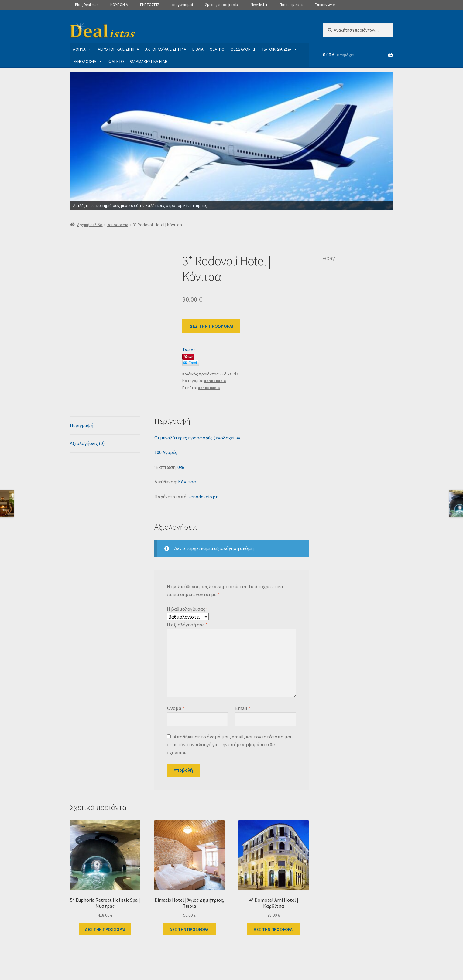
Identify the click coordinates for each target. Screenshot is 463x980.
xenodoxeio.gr (203, 497)
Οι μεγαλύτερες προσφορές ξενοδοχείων (197, 438)
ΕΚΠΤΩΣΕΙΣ (150, 5)
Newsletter (259, 5)
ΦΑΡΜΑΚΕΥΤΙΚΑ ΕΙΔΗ (149, 61)
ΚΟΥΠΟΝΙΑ (119, 5)
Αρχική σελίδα (90, 225)
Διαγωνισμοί (182, 5)
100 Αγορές (166, 452)
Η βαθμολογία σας (187, 609)
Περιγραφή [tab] (82, 425)
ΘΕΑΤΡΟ (217, 49)
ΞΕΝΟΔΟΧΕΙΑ (88, 61)
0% (181, 467)
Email (243, 708)
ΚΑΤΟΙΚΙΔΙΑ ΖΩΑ (280, 49)
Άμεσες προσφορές (222, 5)
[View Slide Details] (231, 141)
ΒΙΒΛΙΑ (198, 49)
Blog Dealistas (87, 5)
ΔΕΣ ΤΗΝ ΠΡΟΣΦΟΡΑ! (211, 326)
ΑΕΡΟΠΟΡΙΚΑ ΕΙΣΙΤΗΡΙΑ (118, 49)
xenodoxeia (118, 225)
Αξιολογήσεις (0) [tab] (87, 443)
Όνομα (176, 708)
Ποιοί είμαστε (291, 5)
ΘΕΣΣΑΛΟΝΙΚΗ (244, 49)
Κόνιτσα (187, 482)
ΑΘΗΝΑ (82, 49)
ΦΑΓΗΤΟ (116, 61)
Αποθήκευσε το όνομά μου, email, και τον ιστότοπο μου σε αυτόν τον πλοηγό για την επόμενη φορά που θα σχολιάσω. (230, 744)
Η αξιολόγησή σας (187, 625)
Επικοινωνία (325, 5)
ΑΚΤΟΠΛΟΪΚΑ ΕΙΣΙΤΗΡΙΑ (166, 49)
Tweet (189, 350)
